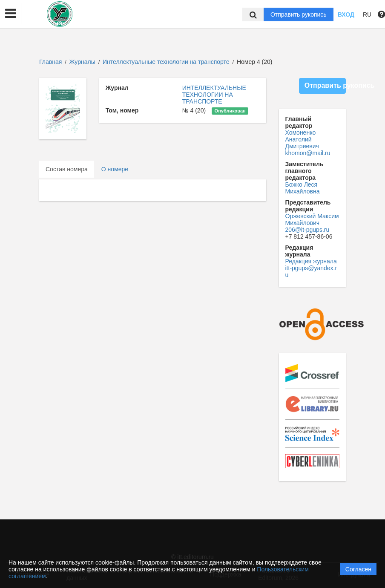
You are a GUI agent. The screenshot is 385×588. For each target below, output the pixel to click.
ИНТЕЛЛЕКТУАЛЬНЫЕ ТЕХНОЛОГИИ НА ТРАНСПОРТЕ (214, 95)
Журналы (82, 62)
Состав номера (67, 169)
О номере (115, 169)
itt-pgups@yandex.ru (311, 271)
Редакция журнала (311, 261)
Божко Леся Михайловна (303, 188)
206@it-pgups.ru (307, 230)
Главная (50, 62)
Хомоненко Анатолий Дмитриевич (302, 139)
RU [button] (367, 14)
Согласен (358, 569)
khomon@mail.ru (308, 153)
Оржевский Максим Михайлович (312, 219)
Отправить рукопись (299, 14)
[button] (11, 14)
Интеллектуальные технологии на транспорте (167, 62)
